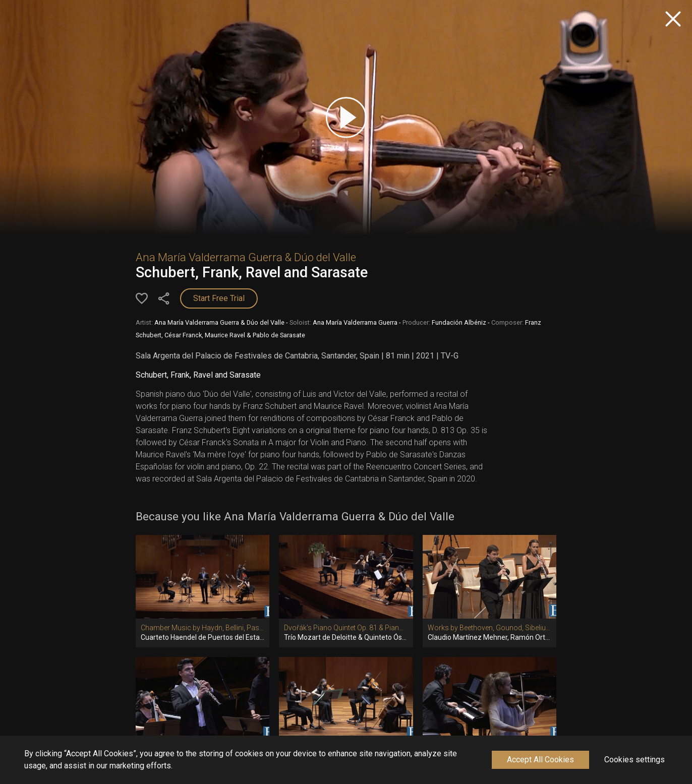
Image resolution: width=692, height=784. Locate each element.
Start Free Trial (219, 298)
